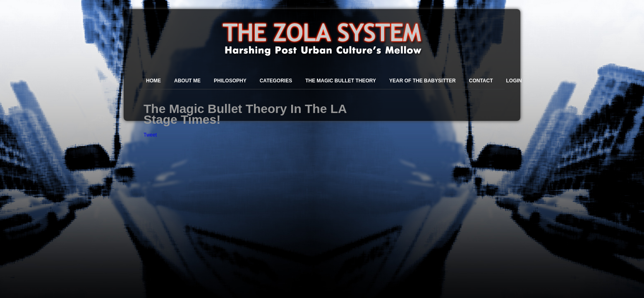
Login (514, 81)
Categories (276, 81)
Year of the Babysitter (423, 81)
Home (153, 81)
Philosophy (230, 81)
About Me (187, 81)
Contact (481, 81)
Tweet (150, 135)
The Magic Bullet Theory (341, 81)
